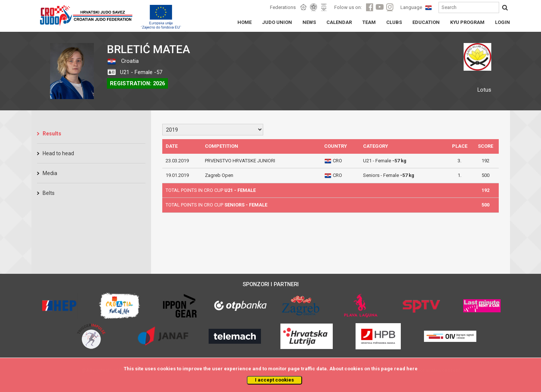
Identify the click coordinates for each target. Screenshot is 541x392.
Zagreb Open (219, 175)
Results (52, 134)
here (412, 369)
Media (50, 173)
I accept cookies (274, 380)
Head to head (58, 153)
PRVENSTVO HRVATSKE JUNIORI (240, 161)
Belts (49, 193)
